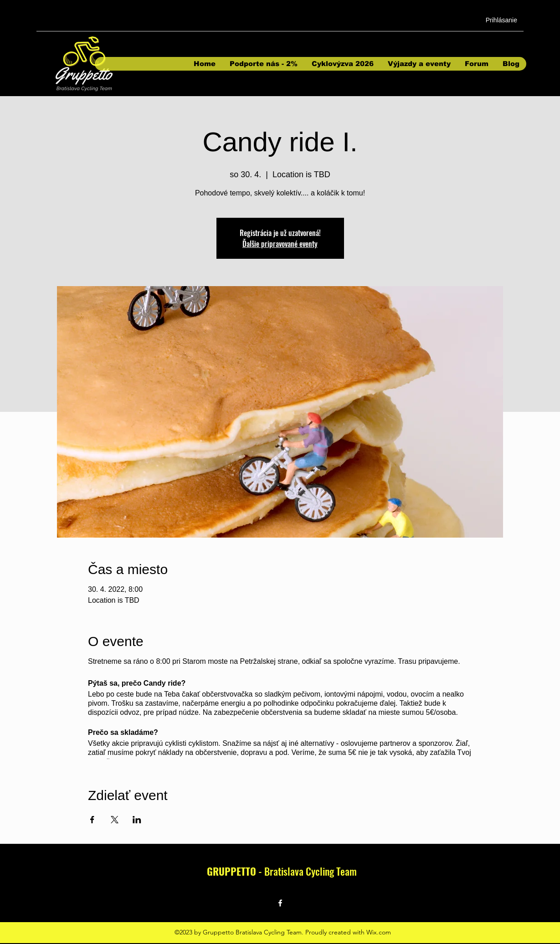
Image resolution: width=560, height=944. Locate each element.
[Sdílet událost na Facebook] (92, 820)
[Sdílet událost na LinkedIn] (137, 820)
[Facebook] (280, 903)
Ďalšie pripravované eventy (280, 244)
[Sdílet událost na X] (115, 820)
